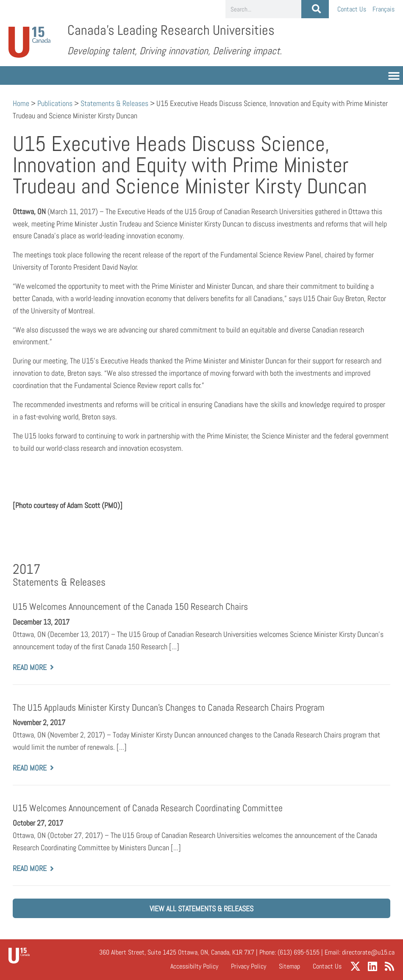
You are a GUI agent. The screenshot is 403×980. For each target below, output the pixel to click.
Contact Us (352, 9)
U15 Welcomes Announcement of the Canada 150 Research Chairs (130, 607)
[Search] (315, 9)
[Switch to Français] (384, 9)
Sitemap (289, 966)
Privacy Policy (249, 966)
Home (21, 103)
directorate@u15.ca (368, 952)
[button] (394, 75)
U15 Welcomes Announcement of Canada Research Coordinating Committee (148, 808)
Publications (55, 103)
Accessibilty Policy (194, 966)
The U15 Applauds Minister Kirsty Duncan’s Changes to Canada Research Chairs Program (169, 707)
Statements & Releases (114, 103)
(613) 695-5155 (299, 952)
